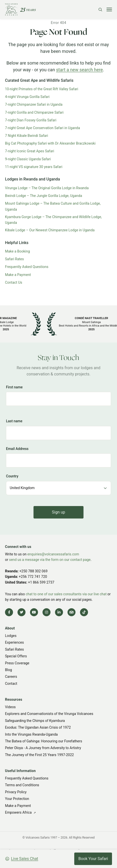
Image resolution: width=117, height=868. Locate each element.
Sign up (59, 512)
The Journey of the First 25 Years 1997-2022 (39, 755)
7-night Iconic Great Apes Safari (29, 151)
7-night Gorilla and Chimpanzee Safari (34, 112)
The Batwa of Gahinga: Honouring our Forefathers (43, 741)
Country (12, 476)
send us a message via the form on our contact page (50, 560)
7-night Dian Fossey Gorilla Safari (31, 120)
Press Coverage (17, 663)
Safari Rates (14, 259)
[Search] (100, 9)
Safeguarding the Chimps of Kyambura (35, 721)
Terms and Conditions (22, 785)
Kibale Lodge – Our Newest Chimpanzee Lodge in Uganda (50, 230)
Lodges (11, 636)
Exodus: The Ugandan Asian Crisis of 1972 (38, 727)
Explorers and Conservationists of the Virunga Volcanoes (49, 714)
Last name (14, 421)
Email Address (17, 448)
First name (14, 387)
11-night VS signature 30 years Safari (34, 167)
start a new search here (79, 70)
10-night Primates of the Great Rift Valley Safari (42, 89)
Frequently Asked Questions (27, 267)
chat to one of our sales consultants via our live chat (66, 594)
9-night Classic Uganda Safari (28, 159)
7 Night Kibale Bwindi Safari (26, 136)
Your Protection (17, 799)
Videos (10, 707)
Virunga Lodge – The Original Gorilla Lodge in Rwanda (47, 188)
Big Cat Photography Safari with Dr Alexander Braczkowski (50, 143)
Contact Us (14, 282)
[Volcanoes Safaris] (20, 9)
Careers (11, 677)
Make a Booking (17, 251)
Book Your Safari (93, 859)
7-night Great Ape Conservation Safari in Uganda (42, 128)
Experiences (14, 643)
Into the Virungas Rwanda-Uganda (31, 734)
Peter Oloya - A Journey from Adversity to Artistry (43, 748)
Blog (8, 670)
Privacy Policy (16, 792)
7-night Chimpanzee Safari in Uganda (34, 104)
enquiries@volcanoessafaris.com (53, 554)
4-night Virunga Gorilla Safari (27, 97)
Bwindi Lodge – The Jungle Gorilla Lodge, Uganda (43, 196)
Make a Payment (18, 275)
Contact (11, 684)
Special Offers (16, 656)
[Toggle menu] (109, 9)
